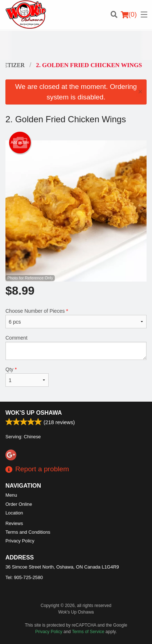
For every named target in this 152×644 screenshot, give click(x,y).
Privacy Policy (20, 541)
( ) (129, 15)
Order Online (19, 504)
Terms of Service (88, 632)
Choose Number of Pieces (76, 318)
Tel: (24, 577)
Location (14, 513)
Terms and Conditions (28, 532)
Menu (11, 495)
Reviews (14, 523)
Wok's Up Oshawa (34, 413)
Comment (76, 347)
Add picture (20, 143)
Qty (27, 377)
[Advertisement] (76, 45)
